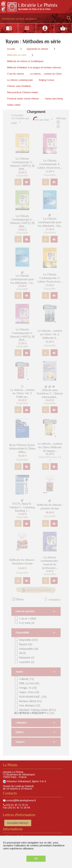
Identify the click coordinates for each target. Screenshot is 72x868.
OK (36, 859)
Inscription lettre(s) (18, 823)
